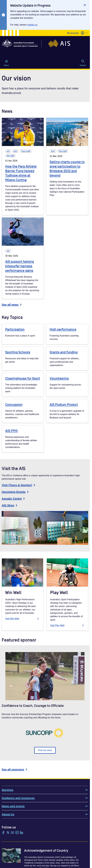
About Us (45, 814)
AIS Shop (10, 505)
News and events (45, 806)
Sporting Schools (18, 352)
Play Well (63, 151)
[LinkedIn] (21, 833)
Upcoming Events (16, 492)
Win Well (10, 156)
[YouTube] (12, 833)
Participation (15, 329)
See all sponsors (15, 769)
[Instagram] (17, 833)
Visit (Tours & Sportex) (19, 485)
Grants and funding (64, 352)
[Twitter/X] (8, 833)
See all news (12, 305)
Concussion (14, 405)
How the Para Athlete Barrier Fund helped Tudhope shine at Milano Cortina (21, 173)
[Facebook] (3, 833)
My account (73, 33)
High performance (63, 329)
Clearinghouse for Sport (23, 378)
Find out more (45, 750)
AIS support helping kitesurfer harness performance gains (20, 266)
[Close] (85, 5)
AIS (8, 151)
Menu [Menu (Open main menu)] (6, 63)
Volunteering (59, 378)
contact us (32, 25)
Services (45, 790)
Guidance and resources (45, 798)
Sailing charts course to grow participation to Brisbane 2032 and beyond (67, 169)
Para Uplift (26, 151)
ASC (15, 151)
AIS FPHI (11, 431)
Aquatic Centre (14, 499)
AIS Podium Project (64, 405)
